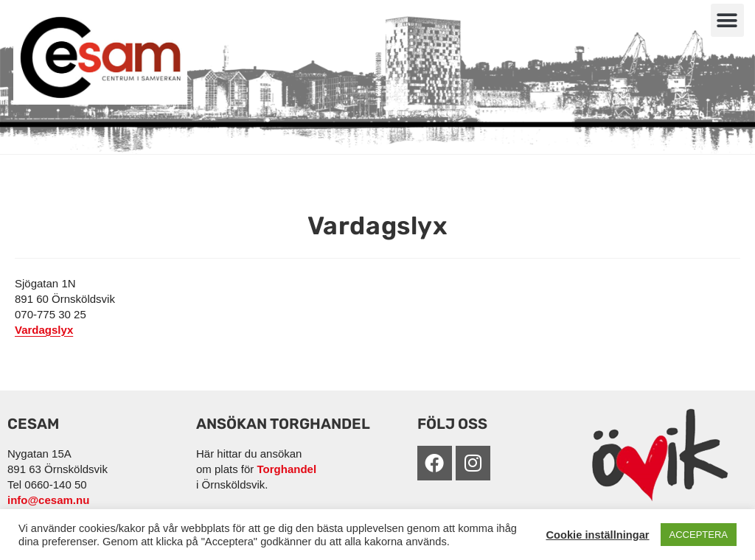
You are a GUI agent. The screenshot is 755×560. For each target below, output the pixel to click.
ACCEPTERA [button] (699, 535)
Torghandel (287, 469)
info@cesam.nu (48, 500)
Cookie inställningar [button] (597, 535)
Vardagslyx (44, 330)
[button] (727, 20)
